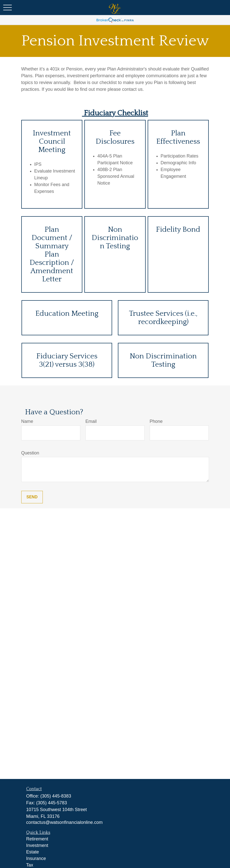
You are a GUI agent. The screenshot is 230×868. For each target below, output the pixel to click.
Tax (30, 865)
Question (30, 453)
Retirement (37, 839)
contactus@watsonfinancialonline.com (64, 822)
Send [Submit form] (32, 497)
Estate (33, 852)
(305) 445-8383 (56, 796)
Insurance (36, 858)
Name (27, 421)
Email (91, 421)
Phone (156, 421)
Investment (37, 845)
